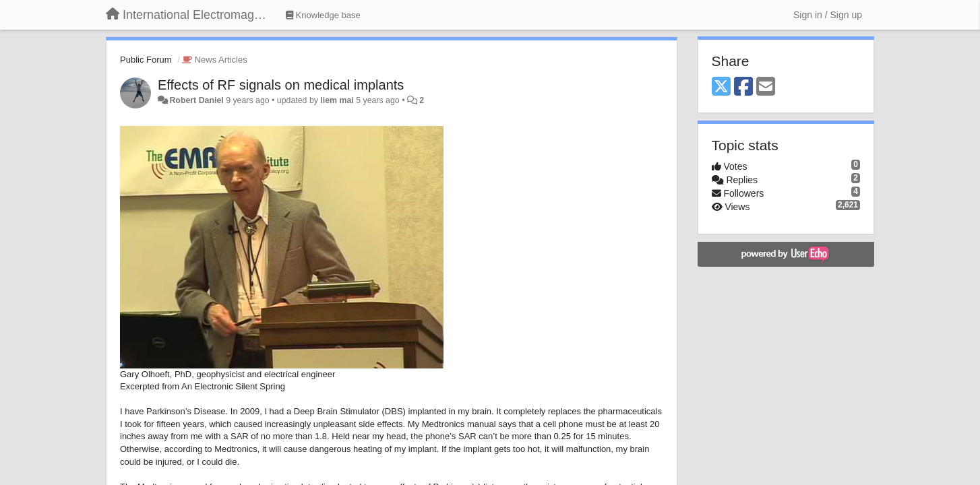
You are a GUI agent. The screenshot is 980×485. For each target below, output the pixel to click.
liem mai (337, 100)
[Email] (766, 87)
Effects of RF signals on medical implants (281, 85)
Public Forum (146, 60)
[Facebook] (743, 87)
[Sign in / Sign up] (828, 15)
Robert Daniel (196, 100)
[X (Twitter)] (721, 87)
